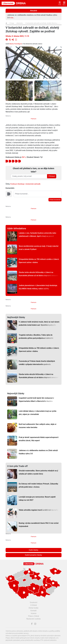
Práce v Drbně (34, 616)
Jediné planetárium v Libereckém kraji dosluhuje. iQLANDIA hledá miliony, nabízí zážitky (38, 287)
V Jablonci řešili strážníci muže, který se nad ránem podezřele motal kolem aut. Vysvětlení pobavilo (39, 323)
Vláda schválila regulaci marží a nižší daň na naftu (38, 510)
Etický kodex (34, 608)
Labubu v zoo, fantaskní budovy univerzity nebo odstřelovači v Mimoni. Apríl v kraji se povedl (37, 235)
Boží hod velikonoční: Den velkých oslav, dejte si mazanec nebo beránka (38, 426)
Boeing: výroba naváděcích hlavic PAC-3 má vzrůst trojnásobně (39, 525)
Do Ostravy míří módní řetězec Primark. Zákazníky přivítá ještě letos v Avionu (38, 485)
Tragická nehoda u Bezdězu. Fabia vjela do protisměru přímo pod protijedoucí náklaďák (36, 337)
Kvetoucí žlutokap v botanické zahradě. (26, 184)
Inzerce (34, 613)
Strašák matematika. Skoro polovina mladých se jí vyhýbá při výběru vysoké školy (38, 472)
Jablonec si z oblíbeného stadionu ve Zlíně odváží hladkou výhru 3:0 (38, 452)
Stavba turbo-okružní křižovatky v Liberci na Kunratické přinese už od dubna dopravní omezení (38, 274)
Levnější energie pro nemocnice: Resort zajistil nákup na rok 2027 (37, 498)
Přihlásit (52, 176)
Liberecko (20, 23)
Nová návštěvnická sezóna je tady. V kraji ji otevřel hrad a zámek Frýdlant (39, 248)
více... (12, 18)
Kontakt (33, 611)
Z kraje (12, 23)
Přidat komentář (55, 200)
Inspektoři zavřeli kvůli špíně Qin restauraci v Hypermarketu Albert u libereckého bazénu (36, 400)
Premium (34, 119)
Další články (34, 550)
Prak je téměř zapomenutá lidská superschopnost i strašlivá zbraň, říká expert (39, 439)
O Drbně (33, 605)
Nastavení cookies (33, 619)
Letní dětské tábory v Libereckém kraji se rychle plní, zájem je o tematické (38, 413)
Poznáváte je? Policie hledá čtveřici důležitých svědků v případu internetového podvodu (37, 363)
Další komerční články (33, 555)
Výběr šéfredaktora (17, 228)
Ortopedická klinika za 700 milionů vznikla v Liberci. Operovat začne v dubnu (39, 261)
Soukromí (34, 602)
